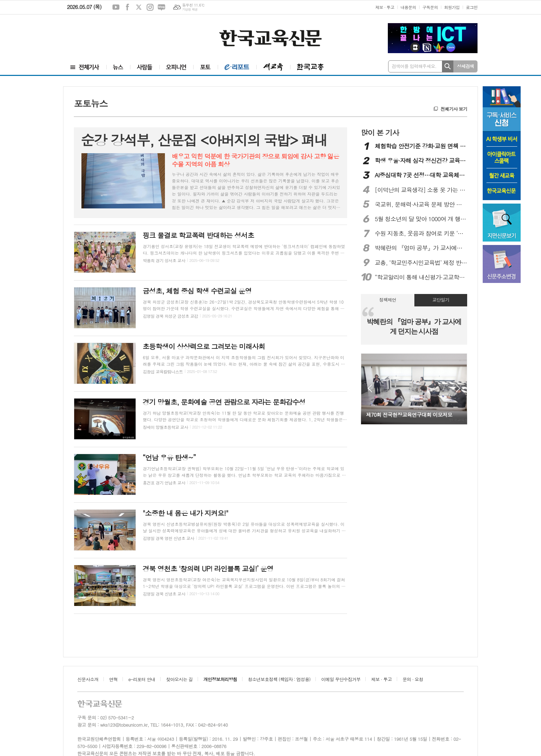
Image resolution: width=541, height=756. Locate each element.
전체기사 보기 (454, 109)
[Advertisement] (108, 33)
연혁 (113, 679)
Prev (370, 388)
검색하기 (448, 66)
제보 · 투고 (385, 7)
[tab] (387, 300)
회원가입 (452, 7)
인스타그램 (150, 7)
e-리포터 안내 (142, 679)
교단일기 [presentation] (441, 300)
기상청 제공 (190, 9)
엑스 (139, 7)
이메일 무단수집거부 (341, 679)
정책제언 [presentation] (388, 300)
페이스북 (127, 7)
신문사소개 (88, 679)
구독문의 (430, 7)
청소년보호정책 (279, 679)
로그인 (472, 7)
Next (458, 388)
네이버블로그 (161, 7)
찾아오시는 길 (179, 679)
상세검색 (466, 66)
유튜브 (116, 7)
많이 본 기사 (380, 132)
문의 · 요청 (413, 679)
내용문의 (408, 7)
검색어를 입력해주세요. (414, 66)
